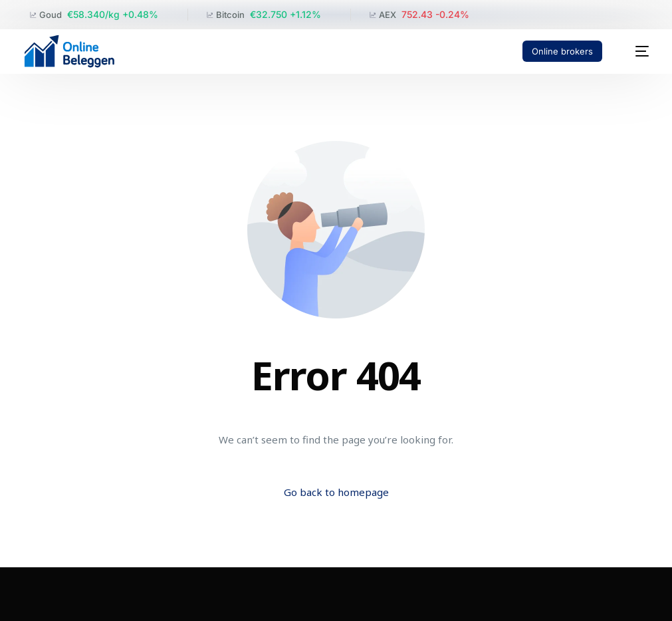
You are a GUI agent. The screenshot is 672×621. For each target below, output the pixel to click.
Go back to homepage (336, 492)
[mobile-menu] (635, 51)
